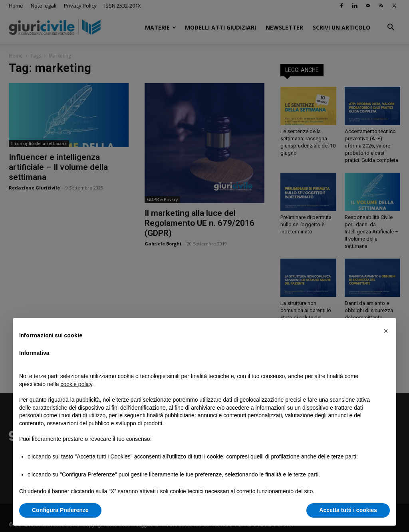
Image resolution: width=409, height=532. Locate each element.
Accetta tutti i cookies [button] (348, 510)
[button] (386, 331)
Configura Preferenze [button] (60, 510)
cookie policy (76, 384)
